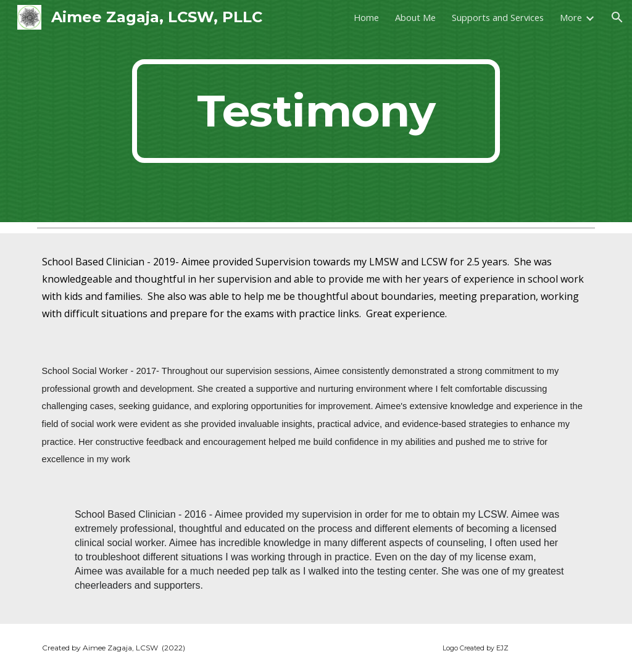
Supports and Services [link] (498, 17)
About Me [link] (415, 17)
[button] (617, 17)
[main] (316, 111)
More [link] (571, 17)
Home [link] (366, 17)
